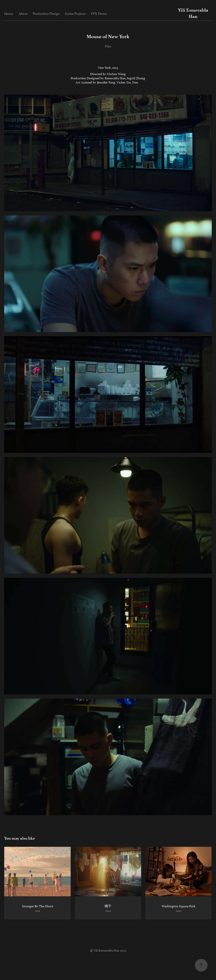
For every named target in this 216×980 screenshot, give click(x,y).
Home (9, 13)
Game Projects (75, 13)
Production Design (46, 13)
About (23, 13)
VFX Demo (99, 13)
